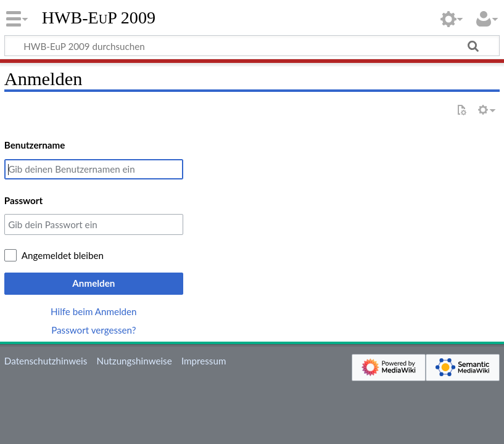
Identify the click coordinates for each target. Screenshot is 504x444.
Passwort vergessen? (93, 330)
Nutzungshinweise (134, 361)
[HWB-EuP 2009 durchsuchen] (252, 46)
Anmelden (93, 283)
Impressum (204, 361)
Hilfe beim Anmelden (94, 311)
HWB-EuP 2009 (99, 18)
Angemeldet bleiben (63, 255)
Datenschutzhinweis (46, 361)
